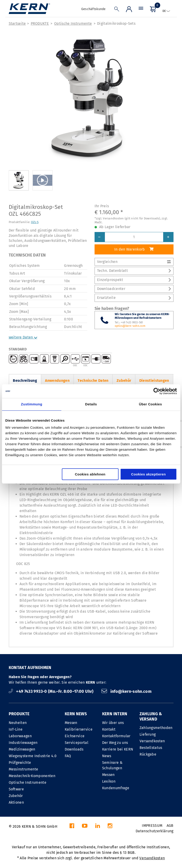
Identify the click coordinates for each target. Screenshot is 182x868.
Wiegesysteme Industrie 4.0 (33, 756)
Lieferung (148, 734)
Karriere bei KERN (118, 749)
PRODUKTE (40, 23)
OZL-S (35, 222)
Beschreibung (25, 381)
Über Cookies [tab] (150, 404)
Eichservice (75, 736)
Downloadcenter (134, 289)
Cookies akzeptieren (148, 474)
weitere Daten (23, 337)
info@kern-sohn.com (126, 691)
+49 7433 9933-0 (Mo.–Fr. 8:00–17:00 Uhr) (52, 691)
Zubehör (124, 381)
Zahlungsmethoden (156, 728)
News (107, 756)
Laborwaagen (20, 736)
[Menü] (141, 10)
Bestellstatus (151, 748)
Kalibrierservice (79, 729)
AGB (170, 826)
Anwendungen (57, 381)
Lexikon (109, 781)
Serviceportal (77, 743)
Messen (71, 723)
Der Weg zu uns (115, 743)
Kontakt (109, 729)
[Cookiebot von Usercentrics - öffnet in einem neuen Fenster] (157, 391)
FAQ (68, 756)
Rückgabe (148, 754)
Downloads (74, 749)
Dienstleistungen (154, 381)
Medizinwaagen (22, 749)
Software (16, 789)
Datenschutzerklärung (154, 831)
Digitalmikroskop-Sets (116, 23)
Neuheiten (18, 723)
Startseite (17, 23)
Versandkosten (152, 741)
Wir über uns (113, 723)
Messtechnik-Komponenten (32, 776)
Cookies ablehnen (90, 474)
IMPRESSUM (152, 826)
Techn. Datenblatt (134, 271)
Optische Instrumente (73, 23)
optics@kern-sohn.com (130, 326)
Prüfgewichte (20, 763)
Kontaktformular (116, 736)
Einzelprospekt (134, 280)
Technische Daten (93, 381)
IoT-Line (16, 729)
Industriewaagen (23, 743)
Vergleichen (134, 262)
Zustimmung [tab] (32, 404)
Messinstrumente (24, 769)
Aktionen (16, 802)
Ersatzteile (134, 298)
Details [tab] (91, 404)
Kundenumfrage (116, 788)
